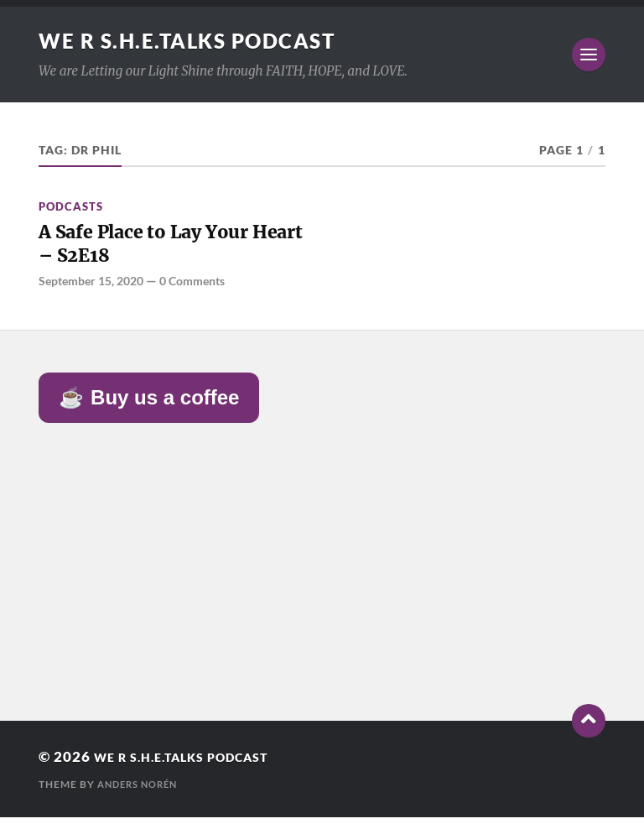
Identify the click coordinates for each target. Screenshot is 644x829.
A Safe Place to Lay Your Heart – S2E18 (164, 249)
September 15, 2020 (96, 291)
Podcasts (71, 206)
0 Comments (206, 291)
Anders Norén (141, 796)
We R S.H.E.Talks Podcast (203, 40)
